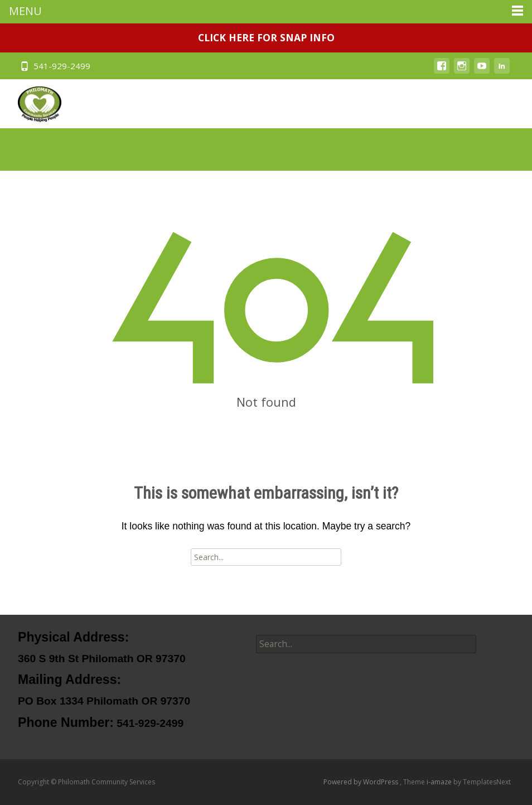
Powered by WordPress (362, 782)
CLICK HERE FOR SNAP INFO (266, 37)
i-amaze (440, 782)
